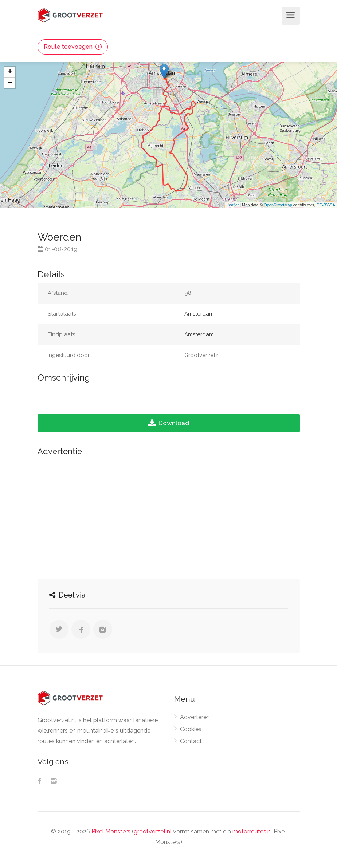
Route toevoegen (73, 47)
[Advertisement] (169, 516)
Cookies (191, 729)
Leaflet (233, 205)
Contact (191, 741)
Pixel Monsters (111, 831)
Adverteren (195, 717)
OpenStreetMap (278, 205)
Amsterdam (199, 314)
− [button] (10, 83)
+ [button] (10, 72)
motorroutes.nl (252, 831)
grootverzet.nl (153, 831)
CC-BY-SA (326, 205)
